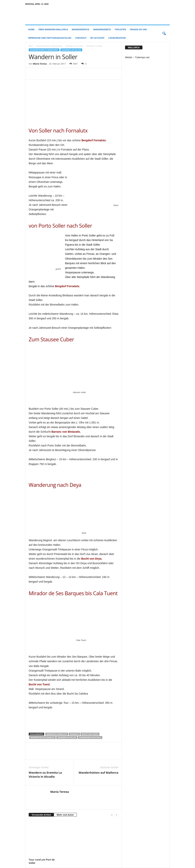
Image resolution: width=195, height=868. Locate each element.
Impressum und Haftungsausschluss (50, 38)
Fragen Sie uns (138, 29)
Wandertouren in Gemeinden (49, 46)
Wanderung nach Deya (90, 738)
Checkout (81, 38)
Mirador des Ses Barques (42, 738)
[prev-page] (112, 815)
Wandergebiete (102, 29)
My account (97, 38)
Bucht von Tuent (90, 734)
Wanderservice (80, 29)
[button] (164, 34)
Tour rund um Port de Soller (42, 861)
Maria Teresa (40, 64)
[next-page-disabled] (116, 815)
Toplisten (120, 29)
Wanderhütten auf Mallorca (98, 772)
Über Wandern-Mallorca (53, 29)
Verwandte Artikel (41, 815)
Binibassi (74, 734)
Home (31, 29)
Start (31, 46)
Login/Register (117, 38)
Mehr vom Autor (65, 815)
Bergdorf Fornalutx (57, 734)
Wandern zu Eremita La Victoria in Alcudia (45, 774)
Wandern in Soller (67, 738)
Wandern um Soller (75, 46)
